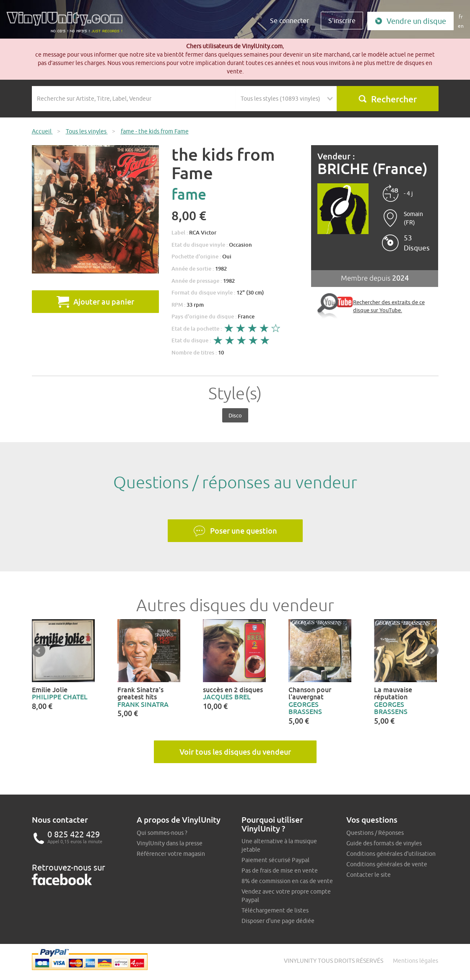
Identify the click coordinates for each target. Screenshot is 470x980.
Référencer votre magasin (171, 854)
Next (432, 651)
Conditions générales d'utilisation (391, 854)
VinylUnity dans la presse (170, 843)
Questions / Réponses (375, 833)
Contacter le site (369, 875)
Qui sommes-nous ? (162, 833)
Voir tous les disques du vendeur (235, 752)
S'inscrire (342, 21)
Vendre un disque (410, 21)
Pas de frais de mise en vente (280, 871)
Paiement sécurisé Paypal (275, 860)
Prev (39, 651)
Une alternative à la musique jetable (279, 845)
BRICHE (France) (373, 169)
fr (461, 17)
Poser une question (235, 531)
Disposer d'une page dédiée (278, 921)
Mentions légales (415, 961)
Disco (235, 415)
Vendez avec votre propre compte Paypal (286, 896)
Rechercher (387, 99)
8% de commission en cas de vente (287, 881)
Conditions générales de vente (387, 864)
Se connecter (290, 21)
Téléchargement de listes (275, 910)
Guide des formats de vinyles (384, 843)
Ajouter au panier (95, 302)
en (461, 26)
